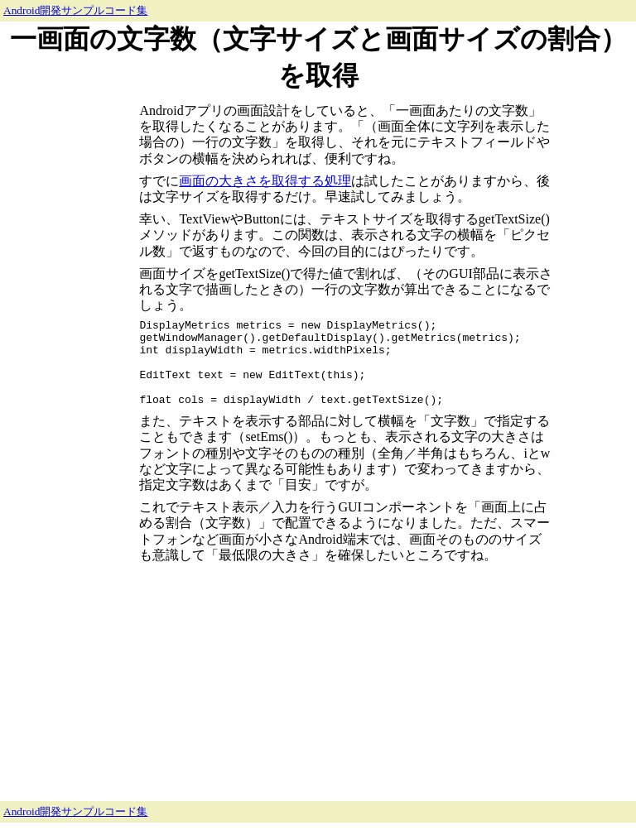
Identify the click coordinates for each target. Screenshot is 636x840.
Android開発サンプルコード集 (75, 10)
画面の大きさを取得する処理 (265, 181)
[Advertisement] (70, 344)
